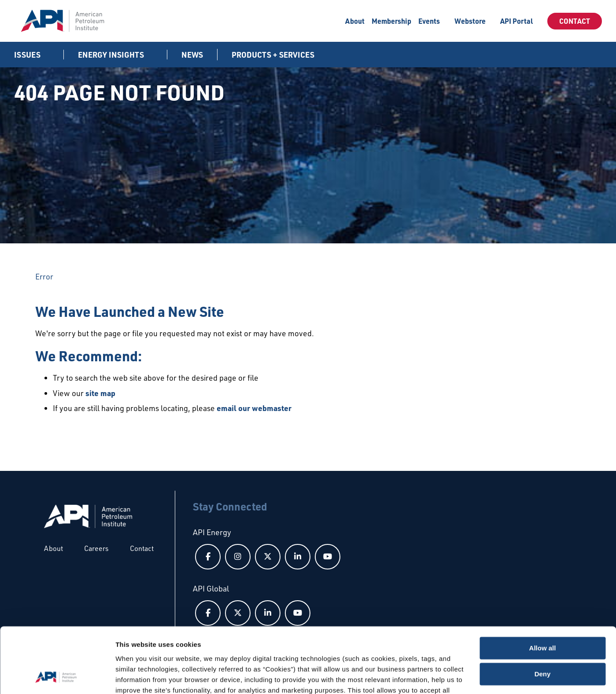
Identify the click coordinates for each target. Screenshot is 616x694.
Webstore (470, 21)
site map (100, 393)
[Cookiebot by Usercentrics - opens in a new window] (57, 677)
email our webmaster (254, 408)
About (355, 21)
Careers (96, 548)
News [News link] (192, 55)
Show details (136, 677)
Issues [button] (28, 55)
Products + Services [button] (274, 55)
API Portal (516, 21)
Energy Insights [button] (112, 55)
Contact (575, 21)
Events (429, 21)
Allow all (543, 589)
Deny (543, 615)
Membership (391, 21)
